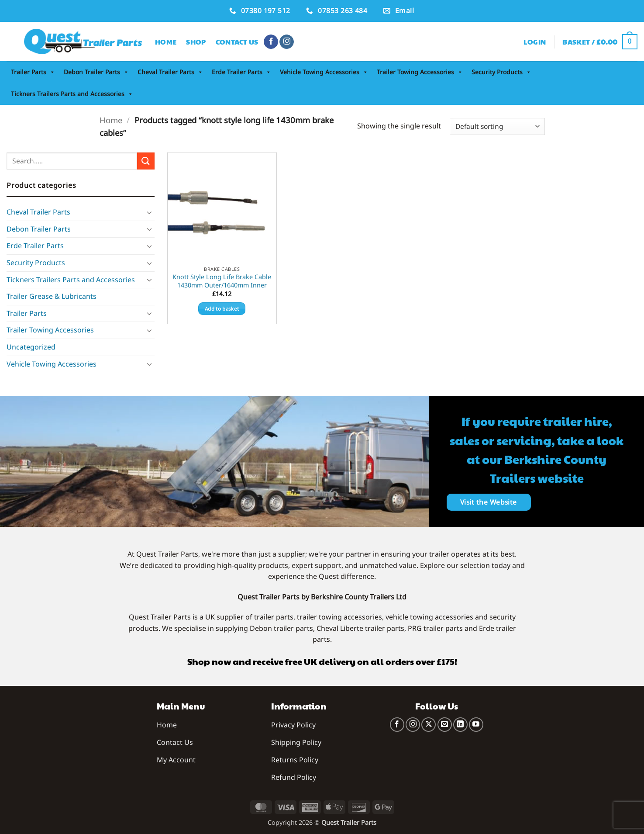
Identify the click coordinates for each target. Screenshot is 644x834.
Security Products (501, 72)
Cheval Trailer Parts (170, 72)
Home (166, 42)
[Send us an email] (445, 725)
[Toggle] (149, 212)
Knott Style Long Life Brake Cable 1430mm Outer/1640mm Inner (222, 281)
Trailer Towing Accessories (420, 72)
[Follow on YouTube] (476, 725)
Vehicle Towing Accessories (324, 72)
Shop (196, 42)
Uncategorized (31, 347)
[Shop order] (497, 126)
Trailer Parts (33, 72)
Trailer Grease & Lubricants (52, 296)
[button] (535, 42)
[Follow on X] (429, 725)
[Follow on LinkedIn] (460, 725)
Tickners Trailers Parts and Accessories (72, 94)
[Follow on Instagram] (287, 42)
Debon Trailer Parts (96, 72)
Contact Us (237, 42)
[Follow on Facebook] (271, 42)
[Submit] (146, 161)
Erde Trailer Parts (241, 72)
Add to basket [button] (222, 309)
